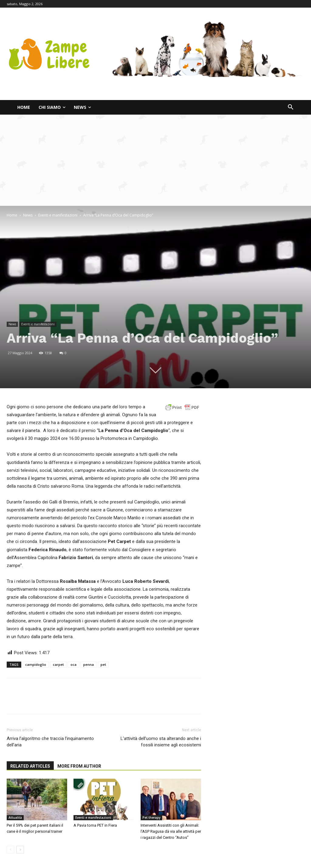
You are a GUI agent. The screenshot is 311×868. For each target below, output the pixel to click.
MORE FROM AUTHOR (79, 766)
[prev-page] (10, 850)
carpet (58, 664)
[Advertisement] (155, 160)
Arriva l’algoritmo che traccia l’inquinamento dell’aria (50, 742)
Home (12, 215)
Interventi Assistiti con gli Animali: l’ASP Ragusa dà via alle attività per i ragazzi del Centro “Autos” (171, 831)
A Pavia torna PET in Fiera (95, 825)
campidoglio (36, 664)
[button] (291, 107)
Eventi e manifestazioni (58, 215)
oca (73, 664)
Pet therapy (151, 818)
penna (89, 664)
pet (103, 664)
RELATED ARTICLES (30, 766)
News (28, 215)
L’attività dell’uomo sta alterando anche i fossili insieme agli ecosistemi (161, 742)
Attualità (15, 818)
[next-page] (20, 850)
